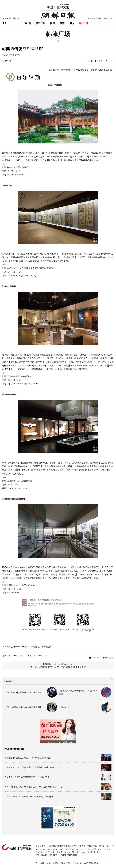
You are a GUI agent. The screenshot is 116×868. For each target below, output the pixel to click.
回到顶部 (108, 658)
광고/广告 (77, 863)
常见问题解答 (53, 863)
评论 (72, 23)
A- (112, 61)
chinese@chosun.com (46, 855)
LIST (90, 61)
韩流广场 (84, 23)
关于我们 (40, 863)
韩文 (100, 18)
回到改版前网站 (91, 863)
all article (91, 18)
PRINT (99, 61)
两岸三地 (41, 23)
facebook (95, 658)
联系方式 (65, 863)
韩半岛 (28, 23)
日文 (112, 18)
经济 (62, 23)
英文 (106, 18)
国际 (52, 23)
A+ (107, 61)
